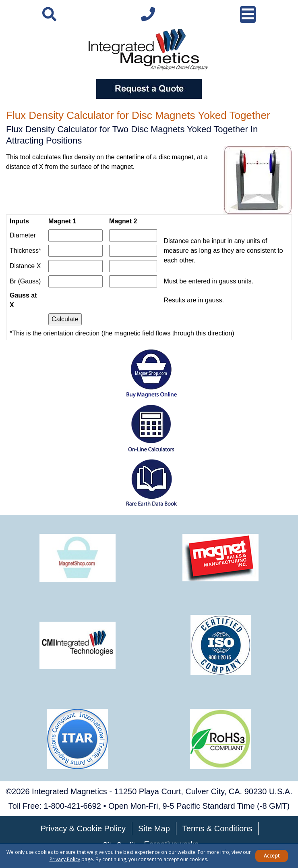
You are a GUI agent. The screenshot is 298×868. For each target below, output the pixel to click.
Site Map (154, 828)
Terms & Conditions (217, 828)
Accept (272, 856)
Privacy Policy (65, 859)
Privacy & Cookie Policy (83, 828)
